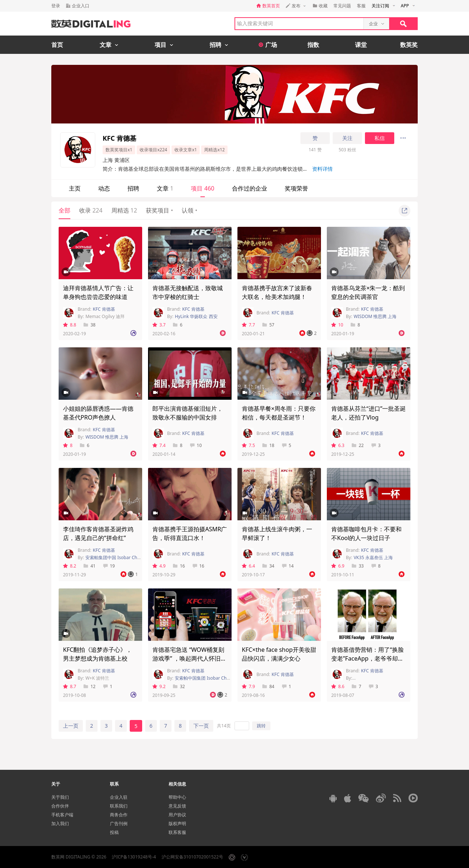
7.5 (248, 445)
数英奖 (409, 45)
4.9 (159, 566)
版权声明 (177, 823)
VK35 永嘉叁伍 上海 (373, 557)
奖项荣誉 (296, 188)
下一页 (201, 726)
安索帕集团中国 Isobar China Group (121, 557)
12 (90, 686)
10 (337, 325)
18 (268, 445)
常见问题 (342, 6)
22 (358, 445)
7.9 (248, 686)
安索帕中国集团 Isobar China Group (211, 678)
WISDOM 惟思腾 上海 (375, 316)
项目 (203, 188)
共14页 (224, 726)
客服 (361, 6)
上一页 (71, 726)
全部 (64, 210)
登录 (56, 6)
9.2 (159, 686)
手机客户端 (62, 815)
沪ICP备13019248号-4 (134, 857)
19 (109, 566)
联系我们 (119, 806)
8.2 (70, 566)
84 (268, 686)
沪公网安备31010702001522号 (192, 857)
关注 (347, 138)
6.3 (338, 445)
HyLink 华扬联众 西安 (196, 316)
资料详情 (322, 169)
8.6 (338, 686)
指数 (313, 45)
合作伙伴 (60, 806)
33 (358, 566)
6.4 (248, 566)
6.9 (338, 566)
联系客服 (177, 832)
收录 (91, 210)
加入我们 (60, 823)
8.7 (70, 686)
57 (268, 325)
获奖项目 (159, 210)
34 (268, 566)
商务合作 (119, 815)
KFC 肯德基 (104, 309)
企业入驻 (119, 797)
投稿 (114, 832)
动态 (104, 188)
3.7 (159, 325)
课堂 (361, 45)
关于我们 (60, 797)
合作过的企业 (250, 188)
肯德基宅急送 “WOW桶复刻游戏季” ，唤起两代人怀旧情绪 (189, 658)
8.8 (70, 325)
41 (90, 566)
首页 (57, 45)
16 (179, 566)
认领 (189, 210)
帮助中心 (177, 797)
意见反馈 (177, 806)
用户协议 (177, 815)
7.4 (159, 445)
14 (288, 566)
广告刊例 (119, 823)
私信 (380, 138)
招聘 (133, 188)
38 (90, 325)
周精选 (124, 210)
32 (179, 686)
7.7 (248, 325)
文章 (165, 188)
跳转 (261, 726)
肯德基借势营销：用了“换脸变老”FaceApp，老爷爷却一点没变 (368, 658)
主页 (75, 188)
